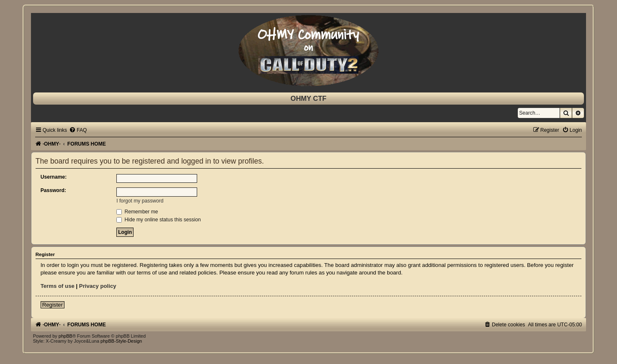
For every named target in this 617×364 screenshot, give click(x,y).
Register (53, 305)
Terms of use (58, 286)
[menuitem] (78, 130)
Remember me (137, 212)
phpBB (66, 336)
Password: (53, 190)
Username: (54, 177)
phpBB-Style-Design (121, 341)
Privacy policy (98, 286)
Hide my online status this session (159, 220)
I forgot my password (140, 201)
